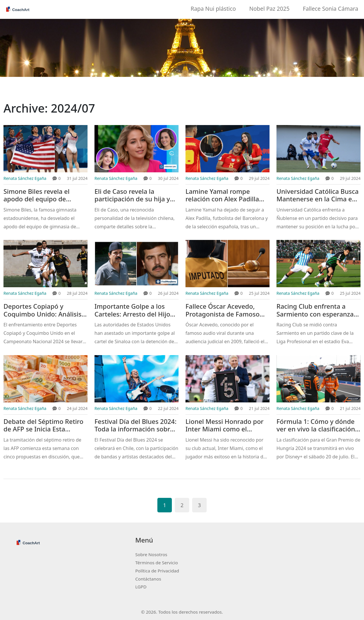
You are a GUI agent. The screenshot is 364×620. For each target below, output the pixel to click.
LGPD (141, 587)
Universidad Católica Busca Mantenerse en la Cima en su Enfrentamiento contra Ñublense (317, 195)
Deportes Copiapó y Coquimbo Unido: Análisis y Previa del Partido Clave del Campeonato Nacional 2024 (45, 310)
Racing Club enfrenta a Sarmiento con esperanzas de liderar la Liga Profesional (317, 310)
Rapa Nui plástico (213, 9)
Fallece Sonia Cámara (331, 9)
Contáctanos (148, 579)
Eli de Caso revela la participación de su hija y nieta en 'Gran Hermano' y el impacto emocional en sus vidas (134, 195)
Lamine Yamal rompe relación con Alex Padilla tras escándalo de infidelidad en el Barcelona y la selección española (226, 195)
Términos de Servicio (157, 563)
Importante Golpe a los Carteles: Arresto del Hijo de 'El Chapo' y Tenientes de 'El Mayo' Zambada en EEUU (136, 310)
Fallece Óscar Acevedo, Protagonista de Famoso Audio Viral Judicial (223, 310)
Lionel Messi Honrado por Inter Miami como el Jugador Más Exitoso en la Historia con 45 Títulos (225, 425)
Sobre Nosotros (151, 554)
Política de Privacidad (157, 571)
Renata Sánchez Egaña (25, 178)
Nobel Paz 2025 (269, 9)
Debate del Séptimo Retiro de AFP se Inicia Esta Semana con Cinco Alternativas (43, 425)
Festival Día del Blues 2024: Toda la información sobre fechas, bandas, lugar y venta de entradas (135, 425)
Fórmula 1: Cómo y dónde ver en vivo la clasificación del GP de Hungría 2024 (316, 425)
